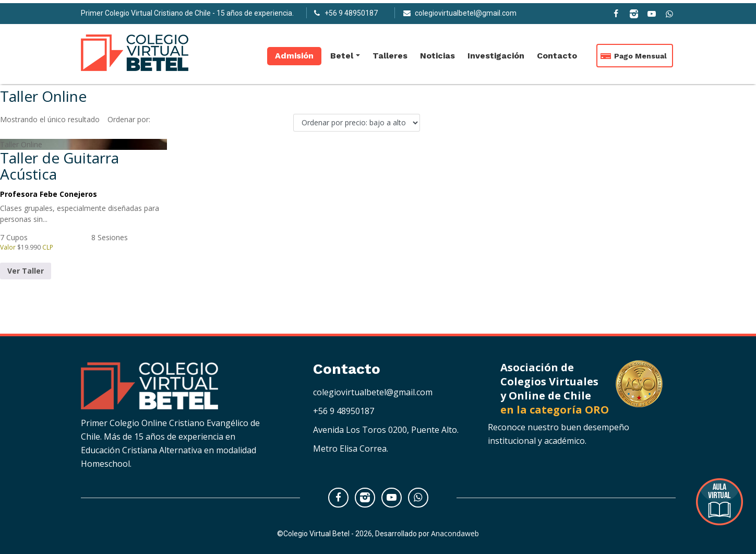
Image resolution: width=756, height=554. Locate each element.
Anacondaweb (455, 533)
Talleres (390, 52)
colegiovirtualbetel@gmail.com (373, 392)
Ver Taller (26, 271)
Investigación (496, 52)
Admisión (294, 52)
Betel (342, 52)
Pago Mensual (640, 53)
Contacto (557, 52)
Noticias (437, 52)
